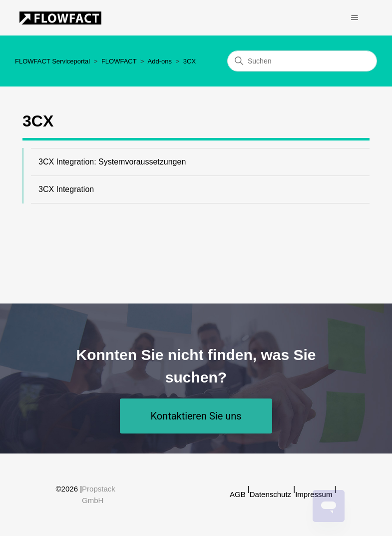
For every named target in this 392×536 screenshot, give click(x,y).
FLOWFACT (119, 61)
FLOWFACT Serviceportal (52, 61)
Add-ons (160, 61)
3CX (190, 61)
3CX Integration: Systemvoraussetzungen (112, 162)
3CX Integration (66, 189)
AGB (238, 494)
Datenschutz (270, 494)
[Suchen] (302, 61)
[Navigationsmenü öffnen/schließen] (355, 18)
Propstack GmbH (99, 494)
